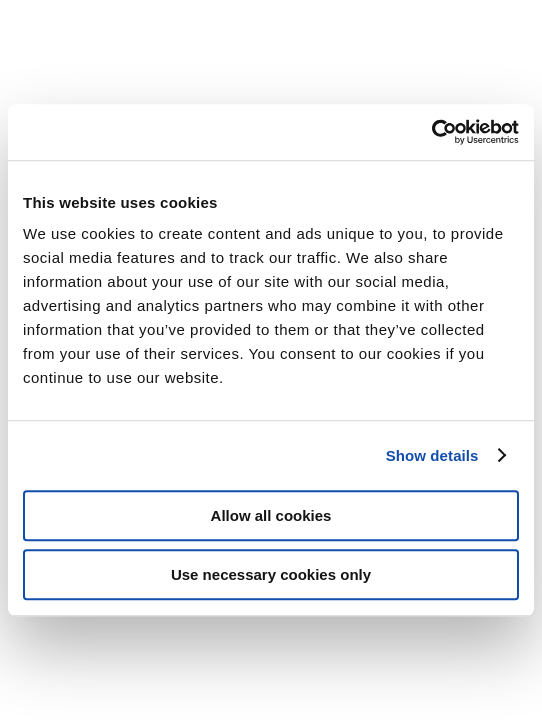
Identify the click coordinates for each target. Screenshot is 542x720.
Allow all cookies (271, 515)
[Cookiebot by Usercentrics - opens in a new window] (431, 132)
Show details (432, 455)
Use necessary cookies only (271, 574)
